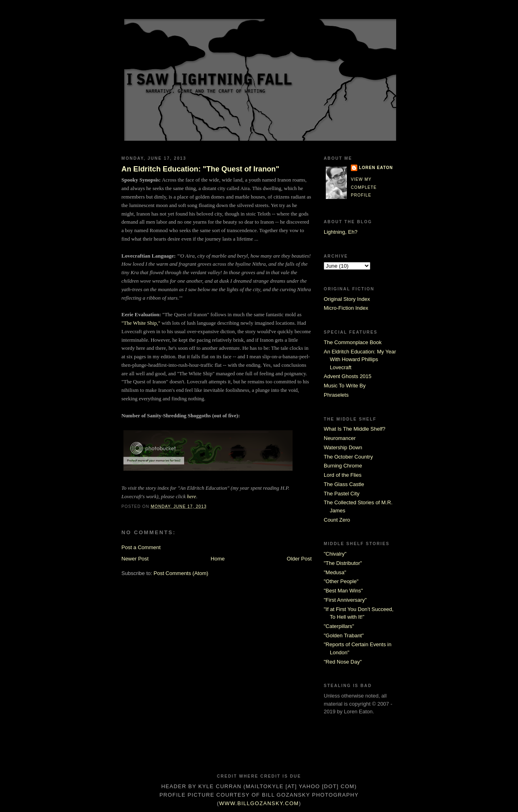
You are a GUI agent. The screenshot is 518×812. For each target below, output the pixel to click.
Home (218, 559)
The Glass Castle (344, 484)
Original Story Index (347, 299)
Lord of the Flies (343, 475)
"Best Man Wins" (343, 591)
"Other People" (341, 581)
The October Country (348, 457)
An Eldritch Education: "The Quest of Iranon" (200, 169)
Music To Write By (345, 386)
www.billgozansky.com (259, 803)
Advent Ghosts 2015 (348, 376)
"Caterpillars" (339, 626)
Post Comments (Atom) (181, 573)
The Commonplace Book (353, 342)
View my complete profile (364, 187)
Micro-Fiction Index (346, 308)
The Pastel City (342, 494)
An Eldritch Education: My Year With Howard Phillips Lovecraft (360, 359)
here (192, 496)
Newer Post (135, 559)
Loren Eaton (376, 168)
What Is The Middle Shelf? (355, 429)
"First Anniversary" (345, 600)
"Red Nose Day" (343, 662)
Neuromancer (340, 438)
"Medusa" (335, 572)
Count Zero (337, 520)
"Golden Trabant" (344, 635)
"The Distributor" (343, 563)
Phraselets (336, 395)
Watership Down (343, 447)
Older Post (299, 559)
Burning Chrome (343, 466)
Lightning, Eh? (341, 232)
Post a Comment (141, 547)
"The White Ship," (141, 323)
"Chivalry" (335, 554)
